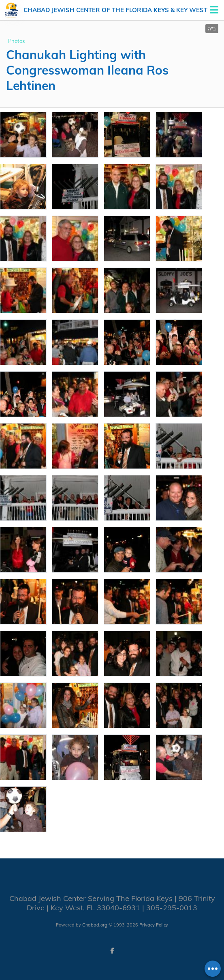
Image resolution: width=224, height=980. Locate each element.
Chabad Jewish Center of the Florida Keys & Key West (115, 10)
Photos (16, 41)
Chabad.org (95, 925)
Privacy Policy (154, 925)
